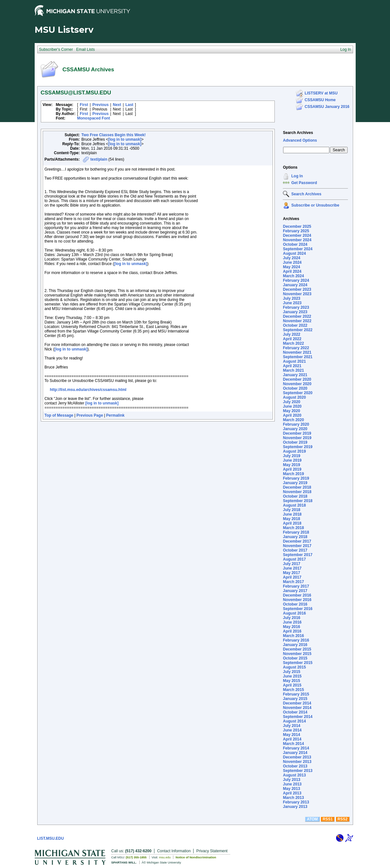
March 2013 (293, 798)
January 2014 (295, 753)
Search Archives (298, 133)
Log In (297, 176)
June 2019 (292, 460)
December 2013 (297, 757)
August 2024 (294, 253)
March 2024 (293, 276)
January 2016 (295, 645)
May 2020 (291, 411)
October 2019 (295, 442)
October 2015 (295, 658)
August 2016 (294, 613)
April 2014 (292, 739)
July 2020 (291, 402)
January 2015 (295, 699)
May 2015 (291, 681)
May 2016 (291, 627)
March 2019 (293, 474)
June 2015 (292, 676)
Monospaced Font (94, 118)
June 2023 (292, 303)
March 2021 (293, 370)
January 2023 (295, 312)
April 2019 (292, 469)
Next (117, 105)
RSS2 (342, 819)
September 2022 (298, 330)
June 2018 (292, 514)
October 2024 (295, 244)
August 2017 (294, 559)
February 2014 (296, 748)
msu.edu (165, 857)
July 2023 (291, 298)
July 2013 (291, 780)
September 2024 (298, 249)
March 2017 (293, 582)
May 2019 (291, 465)
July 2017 (291, 564)
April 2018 (292, 523)
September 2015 (298, 663)
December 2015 (297, 649)
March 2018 (293, 528)
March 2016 (293, 636)
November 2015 (297, 654)
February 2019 (296, 478)
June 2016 (292, 622)
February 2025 (296, 231)
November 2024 (297, 240)
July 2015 (291, 672)
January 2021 (295, 375)
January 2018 (295, 537)
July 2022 (291, 334)
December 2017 (297, 541)
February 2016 (296, 640)
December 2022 (297, 316)
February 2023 (296, 307)
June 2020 (292, 406)
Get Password (304, 183)
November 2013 (297, 762)
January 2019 (295, 483)
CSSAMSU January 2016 (327, 107)
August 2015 (294, 667)
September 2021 (298, 357)
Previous (101, 105)
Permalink (115, 415)
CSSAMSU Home (320, 100)
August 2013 (294, 775)
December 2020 (297, 379)
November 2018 (297, 492)
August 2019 (294, 451)
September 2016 (298, 609)
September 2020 (298, 393)
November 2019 (297, 438)
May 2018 (291, 519)
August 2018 (294, 505)
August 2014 (294, 721)
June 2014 (292, 730)
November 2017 (297, 546)
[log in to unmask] (125, 139)
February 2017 (296, 586)
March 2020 (293, 420)
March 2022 (293, 343)
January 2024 (295, 285)
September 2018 (298, 501)
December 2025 (297, 226)
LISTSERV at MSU (321, 93)
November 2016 (297, 600)
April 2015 (292, 685)
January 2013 (295, 807)
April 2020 (292, 415)
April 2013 (292, 793)
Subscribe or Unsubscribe (315, 205)
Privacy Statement (212, 851)
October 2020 (295, 388)
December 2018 (297, 487)
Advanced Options (300, 140)
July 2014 (291, 726)
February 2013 (296, 802)
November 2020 (297, 384)
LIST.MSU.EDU (51, 838)
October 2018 (295, 496)
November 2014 (297, 708)
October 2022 (295, 325)
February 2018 (296, 532)
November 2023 (297, 294)
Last (130, 105)
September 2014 (298, 717)
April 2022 (292, 339)
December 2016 (297, 595)
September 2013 (298, 771)
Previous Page (90, 415)
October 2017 (295, 550)
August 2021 (294, 361)
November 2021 (297, 352)
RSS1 (328, 819)
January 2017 (295, 591)
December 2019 (297, 433)
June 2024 (292, 262)
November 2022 (297, 321)
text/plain (99, 159)
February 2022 (296, 348)
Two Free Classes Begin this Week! (114, 135)
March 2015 (293, 690)
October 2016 (295, 604)
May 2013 (291, 789)
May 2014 (291, 735)
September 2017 (298, 555)
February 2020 (296, 424)
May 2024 (291, 267)
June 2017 (292, 568)
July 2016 (291, 618)
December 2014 (297, 703)
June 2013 (292, 784)
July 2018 (291, 510)
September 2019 (298, 447)
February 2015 (296, 694)
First (84, 105)
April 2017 (292, 577)
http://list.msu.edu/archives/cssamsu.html (88, 390)
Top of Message (59, 415)
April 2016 (292, 631)
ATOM (312, 819)
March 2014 (293, 744)
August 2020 (294, 397)
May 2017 (291, 573)
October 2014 (295, 712)
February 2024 (296, 280)
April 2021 (292, 366)
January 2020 (295, 429)
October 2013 (295, 766)
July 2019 (291, 456)
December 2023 (297, 289)
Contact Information (174, 851)
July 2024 (291, 258)
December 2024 (297, 235)
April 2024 (292, 271)
